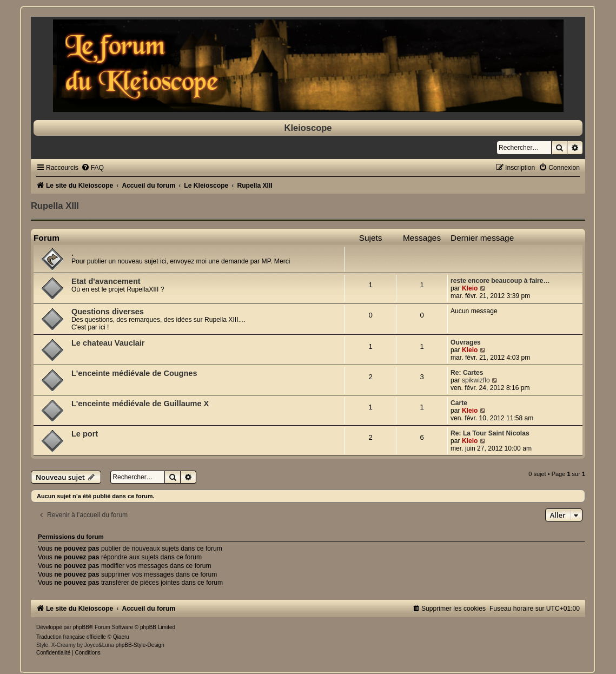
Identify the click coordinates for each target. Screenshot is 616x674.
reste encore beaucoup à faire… (500, 281)
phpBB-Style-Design (140, 645)
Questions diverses (108, 312)
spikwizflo (476, 380)
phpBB (81, 627)
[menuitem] (92, 168)
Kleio (470, 288)
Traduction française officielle (71, 637)
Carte (459, 403)
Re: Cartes (467, 373)
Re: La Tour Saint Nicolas (490, 433)
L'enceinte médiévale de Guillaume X (140, 404)
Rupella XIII (55, 206)
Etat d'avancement (106, 281)
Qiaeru (121, 637)
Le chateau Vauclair (108, 343)
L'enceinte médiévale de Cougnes (134, 373)
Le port (85, 434)
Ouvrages (466, 342)
